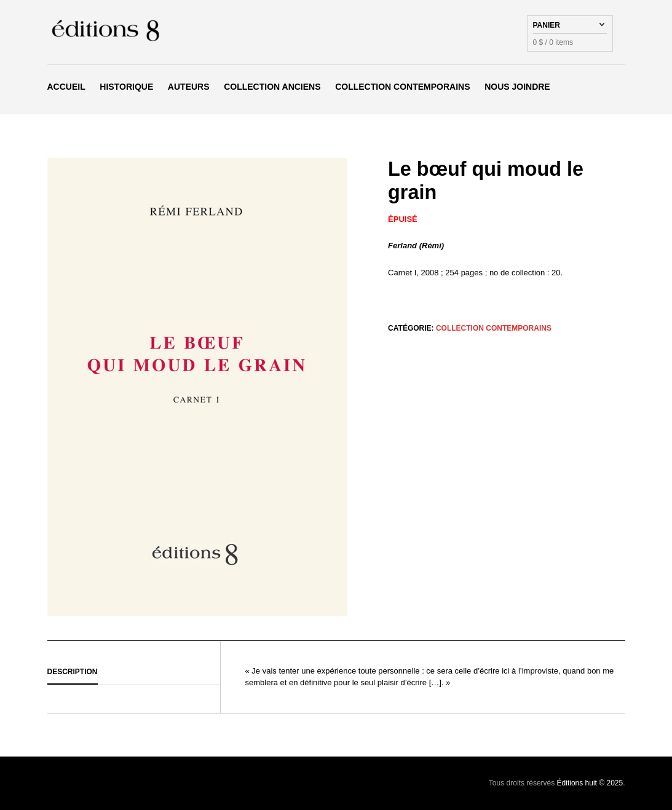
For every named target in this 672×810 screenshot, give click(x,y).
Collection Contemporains (402, 87)
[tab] (134, 672)
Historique (126, 87)
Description (73, 672)
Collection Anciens (272, 87)
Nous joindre (517, 87)
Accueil (66, 87)
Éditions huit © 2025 (590, 783)
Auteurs (189, 87)
